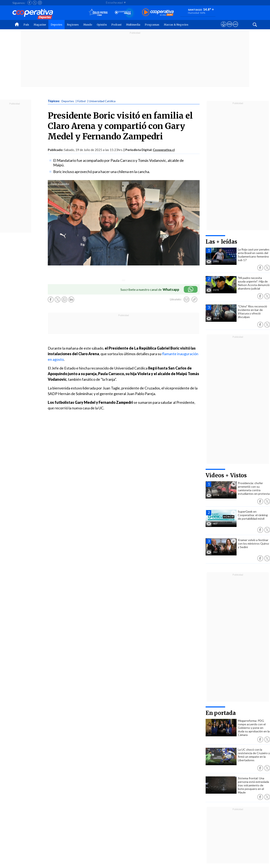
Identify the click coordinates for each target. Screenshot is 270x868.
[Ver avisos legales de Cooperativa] (224, 28)
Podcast (116, 25)
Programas (152, 25)
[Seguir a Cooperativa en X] (35, 3)
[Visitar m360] (229, 28)
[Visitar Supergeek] (235, 28)
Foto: (54, 184)
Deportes (56, 25)
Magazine (40, 25)
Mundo (88, 25)
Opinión (102, 25)
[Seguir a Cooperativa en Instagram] (40, 3)
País (26, 25)
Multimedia (133, 25)
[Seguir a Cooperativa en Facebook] (29, 3)
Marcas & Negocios (176, 25)
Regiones (73, 25)
